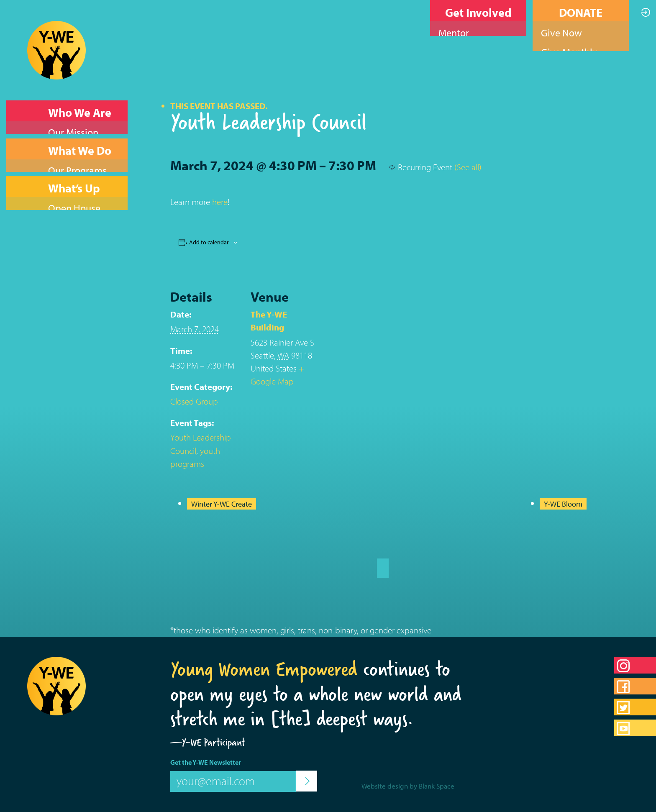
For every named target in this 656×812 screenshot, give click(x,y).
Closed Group (194, 401)
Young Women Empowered (264, 669)
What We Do (80, 137)
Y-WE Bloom (563, 504)
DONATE (581, 12)
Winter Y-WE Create (222, 504)
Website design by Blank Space (408, 786)
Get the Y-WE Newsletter (206, 762)
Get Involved (478, 12)
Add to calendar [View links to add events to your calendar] (209, 242)
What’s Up (74, 163)
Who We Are (80, 112)
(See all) (468, 167)
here (220, 202)
